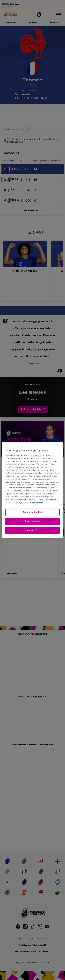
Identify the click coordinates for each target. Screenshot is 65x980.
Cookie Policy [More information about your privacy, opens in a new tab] (36, 503)
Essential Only (32, 521)
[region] (32, 490)
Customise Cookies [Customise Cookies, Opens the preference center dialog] (32, 512)
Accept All (32, 530)
